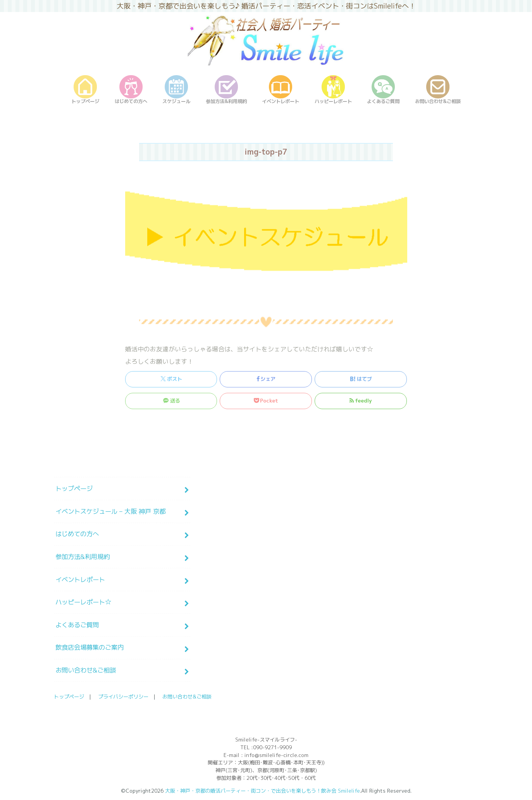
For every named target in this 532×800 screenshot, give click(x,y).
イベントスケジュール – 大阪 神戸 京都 (110, 511)
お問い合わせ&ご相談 (86, 670)
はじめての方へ (77, 534)
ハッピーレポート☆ (83, 602)
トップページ (74, 488)
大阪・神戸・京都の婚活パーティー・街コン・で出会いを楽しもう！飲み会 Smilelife (263, 791)
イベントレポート (80, 579)
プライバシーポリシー (123, 697)
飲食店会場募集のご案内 (90, 647)
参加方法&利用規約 (83, 557)
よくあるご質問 (77, 625)
